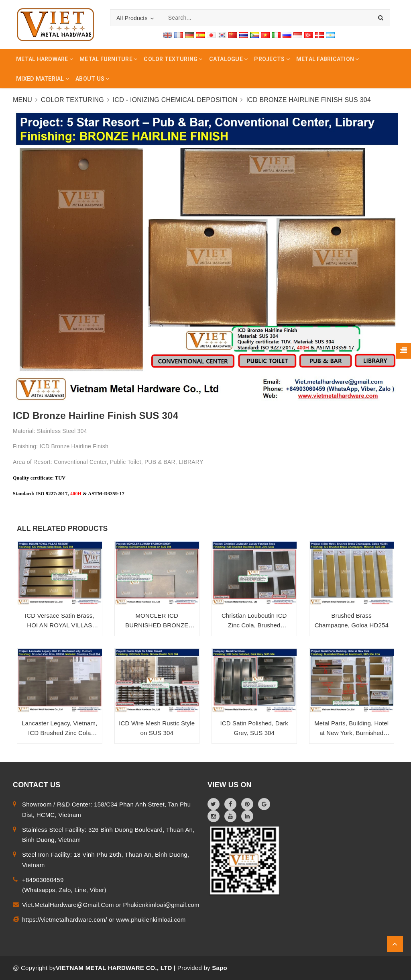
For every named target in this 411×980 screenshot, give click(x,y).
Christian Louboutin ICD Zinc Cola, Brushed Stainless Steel (254, 625)
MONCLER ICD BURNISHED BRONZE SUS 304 (157, 625)
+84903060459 (43, 880)
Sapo (220, 968)
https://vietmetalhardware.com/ (65, 920)
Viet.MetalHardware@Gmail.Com (69, 905)
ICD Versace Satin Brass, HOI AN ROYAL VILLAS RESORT (60, 625)
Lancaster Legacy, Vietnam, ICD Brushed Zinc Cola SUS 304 (59, 733)
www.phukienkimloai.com (151, 920)
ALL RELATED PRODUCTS (62, 529)
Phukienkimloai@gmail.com (161, 905)
